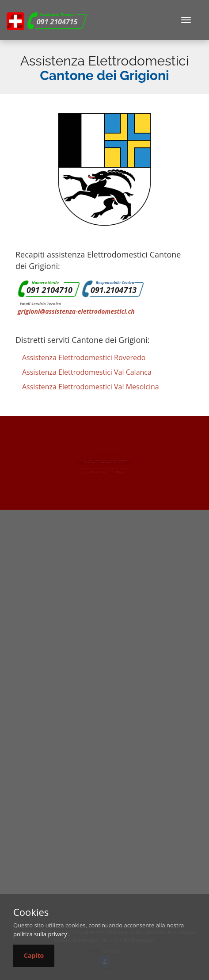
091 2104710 (49, 290)
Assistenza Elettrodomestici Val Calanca (87, 372)
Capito (34, 955)
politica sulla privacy (40, 934)
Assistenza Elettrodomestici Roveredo (84, 357)
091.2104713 (114, 290)
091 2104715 (57, 22)
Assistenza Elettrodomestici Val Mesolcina (91, 387)
